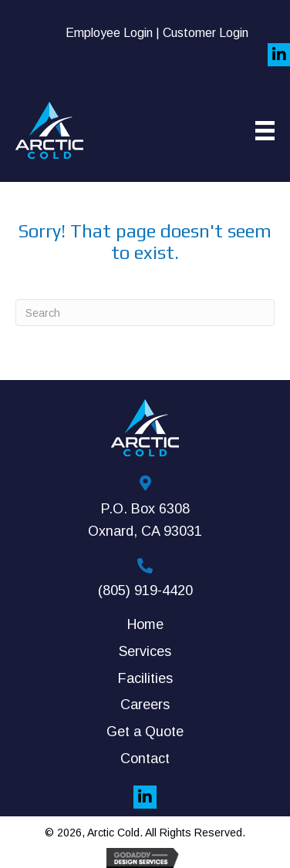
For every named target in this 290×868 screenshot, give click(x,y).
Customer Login (206, 33)
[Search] (145, 313)
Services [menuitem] (145, 651)
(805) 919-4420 (145, 590)
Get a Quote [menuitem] (145, 732)
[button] (145, 797)
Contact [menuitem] (145, 759)
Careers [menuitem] (145, 705)
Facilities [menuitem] (145, 678)
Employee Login (109, 33)
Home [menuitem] (145, 624)
